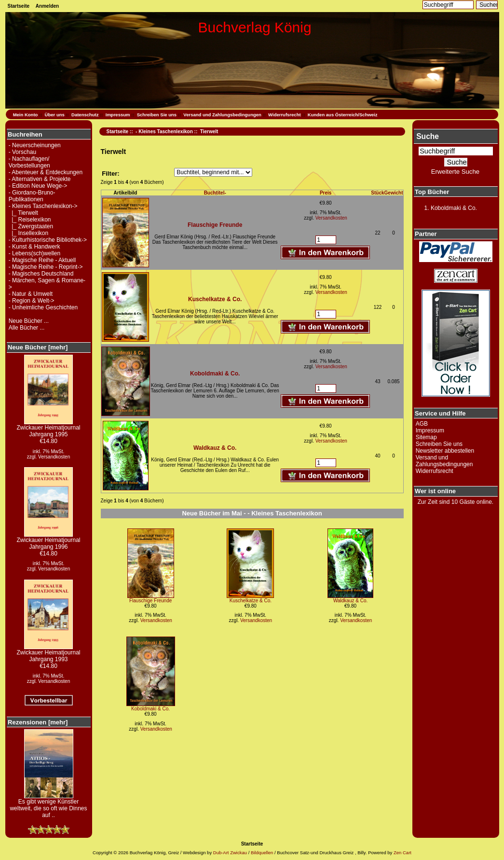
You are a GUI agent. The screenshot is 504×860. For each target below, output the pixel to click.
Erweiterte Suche (455, 172)
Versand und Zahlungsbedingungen (222, 115)
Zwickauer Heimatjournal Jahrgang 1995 (48, 428)
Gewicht (394, 193)
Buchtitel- (215, 193)
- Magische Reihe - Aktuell (42, 260)
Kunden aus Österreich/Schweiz (343, 115)
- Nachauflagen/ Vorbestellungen (29, 162)
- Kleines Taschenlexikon (164, 132)
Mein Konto (26, 115)
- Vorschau (22, 152)
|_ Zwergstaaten (31, 226)
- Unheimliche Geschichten (43, 307)
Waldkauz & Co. (215, 448)
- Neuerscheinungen (35, 145)
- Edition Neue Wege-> (38, 186)
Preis (326, 193)
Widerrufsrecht (284, 115)
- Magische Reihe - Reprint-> (46, 267)
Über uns (55, 115)
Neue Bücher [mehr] (38, 347)
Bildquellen (262, 853)
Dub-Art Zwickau (229, 853)
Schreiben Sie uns (157, 115)
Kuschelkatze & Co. (215, 299)
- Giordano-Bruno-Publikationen (32, 196)
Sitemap (426, 437)
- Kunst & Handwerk (34, 247)
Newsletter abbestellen (445, 451)
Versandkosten (54, 457)
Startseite (19, 6)
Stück (377, 193)
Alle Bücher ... (27, 328)
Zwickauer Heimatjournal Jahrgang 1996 (48, 541)
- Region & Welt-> (32, 301)
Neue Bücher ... (29, 321)
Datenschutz (85, 115)
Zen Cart (402, 853)
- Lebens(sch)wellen (34, 253)
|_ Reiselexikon (30, 220)
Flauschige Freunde (215, 225)
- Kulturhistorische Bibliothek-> (48, 240)
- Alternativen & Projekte (40, 179)
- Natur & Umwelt (31, 294)
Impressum (118, 115)
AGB (422, 424)
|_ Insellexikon (29, 233)
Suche (428, 136)
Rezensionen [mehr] (38, 722)
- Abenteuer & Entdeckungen (46, 172)
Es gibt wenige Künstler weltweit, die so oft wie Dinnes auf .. (48, 806)
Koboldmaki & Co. (215, 374)
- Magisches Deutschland (41, 274)
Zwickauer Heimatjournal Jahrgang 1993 (48, 653)
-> (43, 206)
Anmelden (47, 6)
